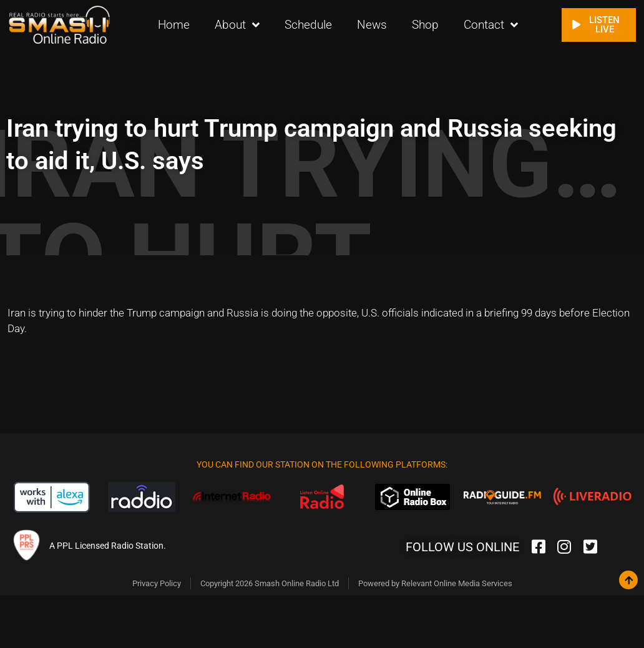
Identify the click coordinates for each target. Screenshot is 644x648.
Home (174, 25)
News (372, 25)
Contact (491, 25)
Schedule (308, 25)
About (237, 25)
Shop (425, 25)
